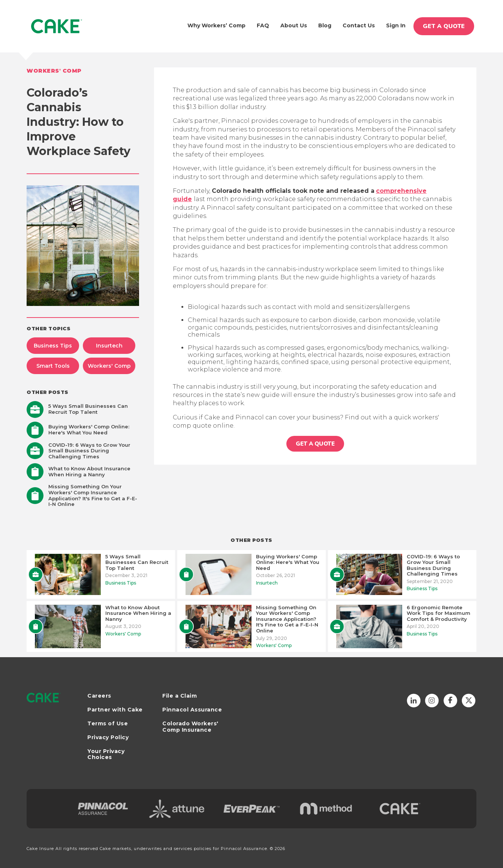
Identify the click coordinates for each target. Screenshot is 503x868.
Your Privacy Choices (106, 754)
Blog (325, 25)
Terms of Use (108, 724)
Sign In (396, 25)
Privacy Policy (108, 738)
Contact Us (359, 25)
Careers (99, 696)
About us (294, 25)
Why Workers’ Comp (216, 25)
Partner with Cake (115, 710)
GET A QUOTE (444, 26)
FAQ (263, 25)
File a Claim (180, 696)
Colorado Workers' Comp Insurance (190, 727)
